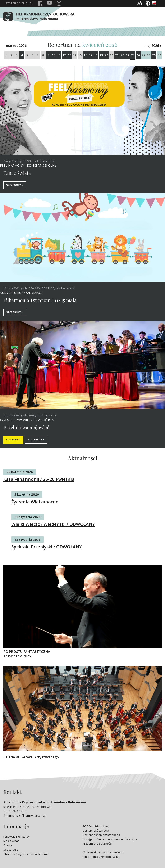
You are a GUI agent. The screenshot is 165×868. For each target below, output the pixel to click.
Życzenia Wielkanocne (35, 502)
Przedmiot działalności (97, 844)
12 (64, 55)
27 (143, 55)
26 (138, 55)
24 (128, 55)
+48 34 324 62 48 (15, 812)
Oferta (8, 846)
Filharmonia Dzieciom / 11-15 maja (40, 300)
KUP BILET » (14, 440)
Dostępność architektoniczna (101, 835)
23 (122, 55)
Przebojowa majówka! (26, 428)
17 (91, 55)
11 (59, 55)
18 (96, 55)
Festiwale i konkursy (17, 837)
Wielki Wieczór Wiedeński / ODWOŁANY (53, 525)
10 (54, 55)
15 (80, 55)
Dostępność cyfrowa (96, 831)
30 (159, 55)
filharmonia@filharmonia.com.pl (25, 816)
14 (75, 55)
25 (133, 55)
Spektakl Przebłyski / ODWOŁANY (46, 547)
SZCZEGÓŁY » (15, 185)
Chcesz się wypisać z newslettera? (26, 854)
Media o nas (11, 841)
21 (112, 55)
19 (101, 55)
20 (106, 55)
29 (154, 55)
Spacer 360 (11, 850)
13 (69, 55)
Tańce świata (17, 173)
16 (85, 55)
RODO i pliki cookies (96, 826)
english (19, 3)
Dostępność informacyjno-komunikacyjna (110, 840)
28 (149, 55)
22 (117, 55)
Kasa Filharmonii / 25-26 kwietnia (39, 479)
